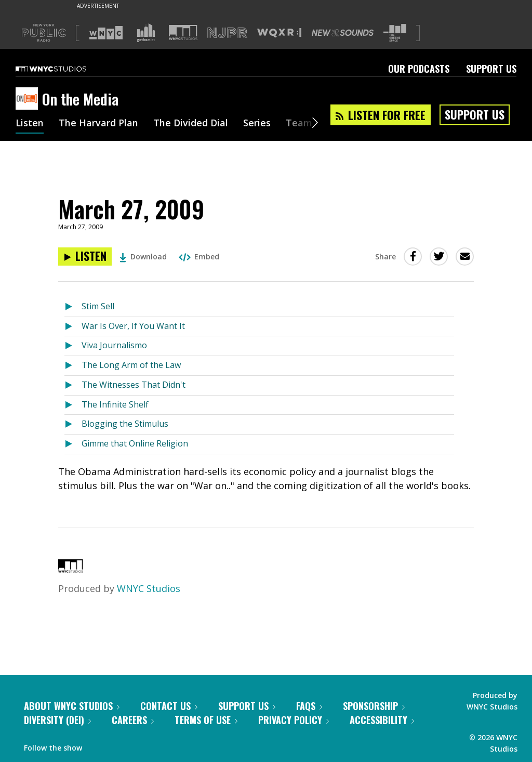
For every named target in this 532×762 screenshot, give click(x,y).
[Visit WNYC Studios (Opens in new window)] (183, 32)
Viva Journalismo (114, 345)
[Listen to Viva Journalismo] (73, 346)
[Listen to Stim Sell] (73, 307)
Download (143, 257)
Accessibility (382, 720)
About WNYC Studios (72, 706)
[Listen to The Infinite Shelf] (73, 405)
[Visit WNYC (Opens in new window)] (106, 33)
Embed (199, 257)
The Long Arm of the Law (131, 365)
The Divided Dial (191, 124)
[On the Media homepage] (29, 99)
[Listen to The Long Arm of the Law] (73, 366)
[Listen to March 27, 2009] (85, 257)
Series (257, 124)
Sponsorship (374, 706)
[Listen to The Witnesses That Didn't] (73, 385)
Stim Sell (98, 306)
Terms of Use (206, 720)
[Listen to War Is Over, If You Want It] (73, 327)
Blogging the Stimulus (125, 424)
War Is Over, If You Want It (133, 326)
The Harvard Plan (98, 124)
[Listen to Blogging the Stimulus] (73, 424)
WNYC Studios (149, 588)
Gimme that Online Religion (135, 443)
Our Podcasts (419, 69)
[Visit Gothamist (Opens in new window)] (146, 33)
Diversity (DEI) (57, 720)
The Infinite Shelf (115, 404)
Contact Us (169, 706)
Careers (133, 720)
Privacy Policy (294, 720)
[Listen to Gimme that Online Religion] (73, 444)
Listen (30, 124)
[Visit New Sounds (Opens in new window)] (343, 33)
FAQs (309, 706)
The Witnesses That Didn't (134, 385)
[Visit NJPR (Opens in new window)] (227, 33)
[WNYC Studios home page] (64, 69)
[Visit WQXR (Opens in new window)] (279, 33)
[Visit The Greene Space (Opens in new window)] (395, 33)
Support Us (491, 69)
